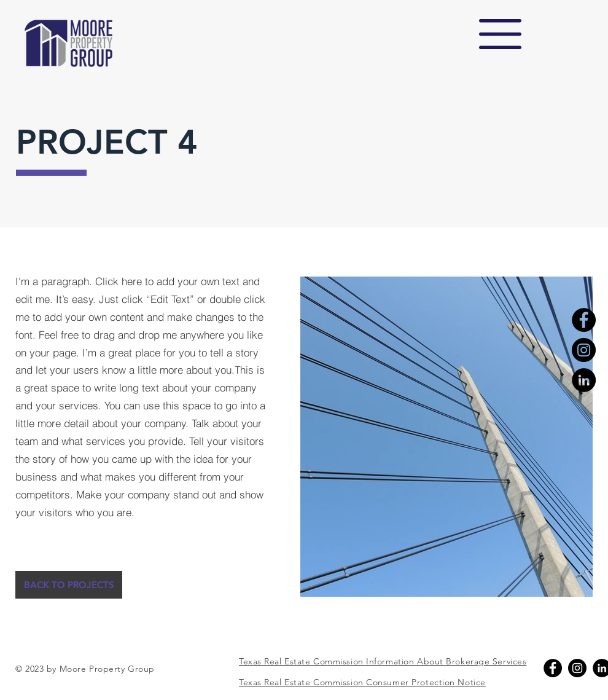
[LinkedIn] (584, 380)
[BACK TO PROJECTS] (69, 585)
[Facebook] (584, 320)
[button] (500, 34)
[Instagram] (584, 350)
